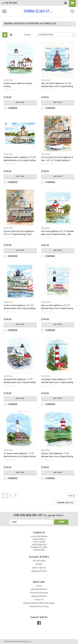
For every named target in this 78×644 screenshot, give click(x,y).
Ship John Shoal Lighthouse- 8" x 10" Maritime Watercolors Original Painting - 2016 (57, 86)
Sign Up (43, 568)
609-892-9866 (10, 3)
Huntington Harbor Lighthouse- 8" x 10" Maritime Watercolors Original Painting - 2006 (20, 160)
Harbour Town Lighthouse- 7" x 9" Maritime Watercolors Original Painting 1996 (57, 456)
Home (39, 586)
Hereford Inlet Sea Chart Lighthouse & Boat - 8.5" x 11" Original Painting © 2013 (57, 160)
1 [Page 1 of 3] (5, 496)
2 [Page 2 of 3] (10, 496)
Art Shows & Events (39, 589)
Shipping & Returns (39, 571)
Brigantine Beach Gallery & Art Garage (39, 603)
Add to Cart (20, 102)
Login (35, 568)
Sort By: (28, 35)
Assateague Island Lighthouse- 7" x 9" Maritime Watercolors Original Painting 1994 (57, 382)
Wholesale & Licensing (39, 606)
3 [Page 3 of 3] (15, 496)
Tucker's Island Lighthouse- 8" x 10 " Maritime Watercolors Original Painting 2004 (20, 308)
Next (72, 496)
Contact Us (39, 600)
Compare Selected (65, 503)
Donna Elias (8, 80)
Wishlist (39, 564)
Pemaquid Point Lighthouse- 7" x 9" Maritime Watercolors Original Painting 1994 (20, 382)
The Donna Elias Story (39, 593)
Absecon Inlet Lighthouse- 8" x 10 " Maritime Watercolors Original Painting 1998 (57, 308)
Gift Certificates (39, 561)
